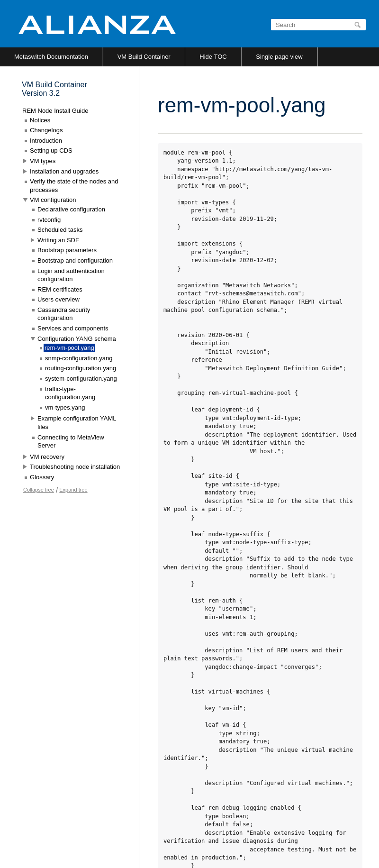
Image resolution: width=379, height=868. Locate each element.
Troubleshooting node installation (75, 467)
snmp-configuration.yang (79, 358)
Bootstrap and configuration (75, 260)
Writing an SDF (58, 240)
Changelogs (46, 130)
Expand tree (73, 490)
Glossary (42, 477)
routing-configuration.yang (81, 368)
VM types (43, 161)
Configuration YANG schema (77, 339)
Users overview (59, 299)
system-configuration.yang (81, 379)
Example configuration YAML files (77, 423)
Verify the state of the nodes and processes (74, 186)
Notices (40, 120)
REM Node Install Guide (55, 111)
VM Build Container (144, 57)
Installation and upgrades (64, 171)
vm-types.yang (65, 407)
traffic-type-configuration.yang (70, 393)
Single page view (279, 57)
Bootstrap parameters (67, 250)
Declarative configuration (71, 209)
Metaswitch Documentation (51, 57)
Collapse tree (39, 490)
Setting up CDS (51, 151)
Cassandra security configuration (64, 314)
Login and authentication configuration (71, 275)
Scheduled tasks (60, 230)
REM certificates (60, 289)
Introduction (46, 141)
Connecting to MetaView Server (71, 442)
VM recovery (47, 457)
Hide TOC (213, 57)
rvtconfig (49, 220)
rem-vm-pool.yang (69, 348)
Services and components (73, 328)
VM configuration (53, 200)
